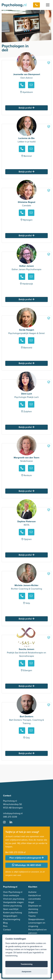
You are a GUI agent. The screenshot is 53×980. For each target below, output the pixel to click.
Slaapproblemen (36, 919)
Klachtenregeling (12, 919)
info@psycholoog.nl (13, 813)
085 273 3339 (10, 817)
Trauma (32, 916)
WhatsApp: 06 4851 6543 (26, 865)
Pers (5, 926)
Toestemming (27, 964)
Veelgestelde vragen (13, 902)
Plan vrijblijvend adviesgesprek (26, 858)
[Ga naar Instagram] (6, 822)
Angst (31, 902)
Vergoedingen (10, 916)
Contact (7, 930)
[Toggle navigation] (48, 5)
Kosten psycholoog (13, 912)
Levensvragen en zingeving (37, 924)
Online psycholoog (12, 906)
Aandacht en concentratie (35, 897)
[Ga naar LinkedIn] (13, 822)
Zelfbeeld (33, 912)
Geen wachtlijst (11, 909)
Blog (5, 923)
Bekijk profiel (26, 108)
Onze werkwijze (11, 895)
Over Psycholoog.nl (13, 892)
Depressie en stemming (35, 907)
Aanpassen (27, 971)
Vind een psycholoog (14, 899)
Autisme (32, 892)
